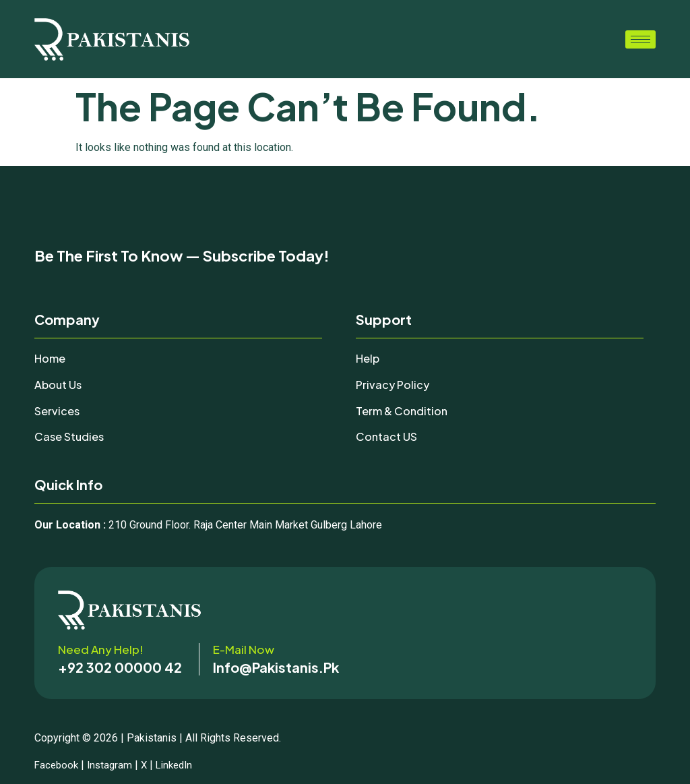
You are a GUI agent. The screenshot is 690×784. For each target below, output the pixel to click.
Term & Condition (405, 411)
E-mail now (244, 649)
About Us (60, 384)
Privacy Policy (394, 384)
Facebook (58, 765)
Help (369, 358)
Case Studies (71, 436)
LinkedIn (181, 765)
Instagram (113, 765)
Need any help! (101, 649)
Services (58, 411)
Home (52, 358)
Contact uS (388, 436)
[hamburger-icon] (640, 39)
